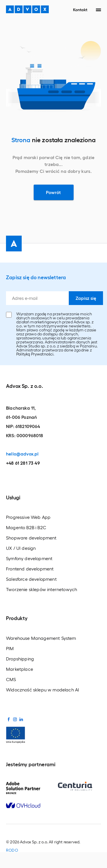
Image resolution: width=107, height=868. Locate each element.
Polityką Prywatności (35, 354)
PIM (10, 648)
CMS (11, 679)
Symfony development (29, 558)
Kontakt (80, 9)
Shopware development (31, 538)
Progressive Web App (28, 517)
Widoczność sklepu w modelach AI (43, 690)
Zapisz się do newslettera (36, 277)
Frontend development (30, 569)
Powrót (53, 192)
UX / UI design (21, 548)
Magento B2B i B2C (26, 527)
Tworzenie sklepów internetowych (42, 589)
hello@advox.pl (22, 454)
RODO (12, 850)
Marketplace (20, 669)
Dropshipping (20, 659)
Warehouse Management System (41, 638)
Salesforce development (31, 579)
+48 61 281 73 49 (23, 463)
